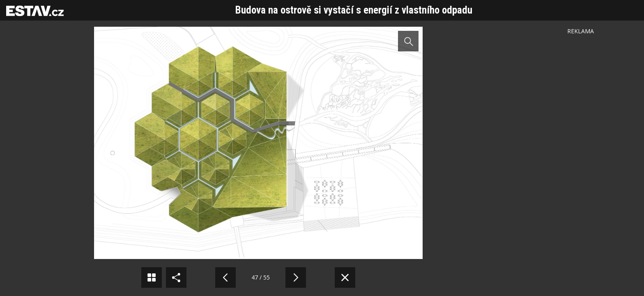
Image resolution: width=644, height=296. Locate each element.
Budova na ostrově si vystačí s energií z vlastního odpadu (354, 10)
